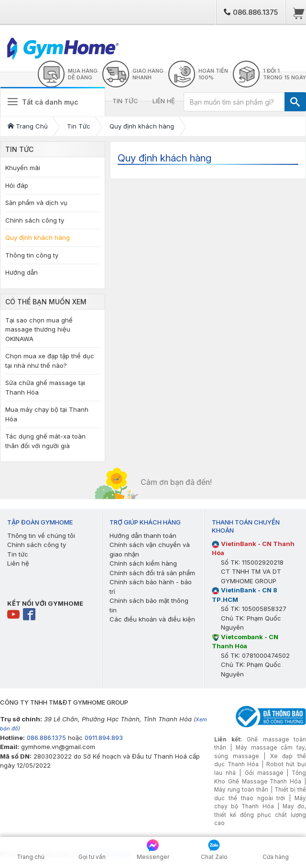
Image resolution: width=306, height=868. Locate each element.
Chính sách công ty (35, 220)
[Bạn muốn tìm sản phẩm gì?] (234, 102)
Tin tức (18, 554)
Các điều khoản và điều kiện (152, 619)
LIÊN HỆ (164, 101)
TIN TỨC (125, 101)
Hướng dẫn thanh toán (143, 536)
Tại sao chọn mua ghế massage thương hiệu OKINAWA (39, 329)
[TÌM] (295, 102)
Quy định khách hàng (38, 237)
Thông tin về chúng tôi (41, 536)
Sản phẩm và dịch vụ (36, 203)
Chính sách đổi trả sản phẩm (152, 573)
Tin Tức (19, 149)
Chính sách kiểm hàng (143, 563)
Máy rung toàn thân (241, 790)
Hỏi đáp (17, 185)
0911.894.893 (104, 738)
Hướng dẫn (22, 272)
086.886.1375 (251, 12)
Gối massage (264, 773)
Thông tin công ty (32, 255)
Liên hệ (18, 563)
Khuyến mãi (23, 168)
